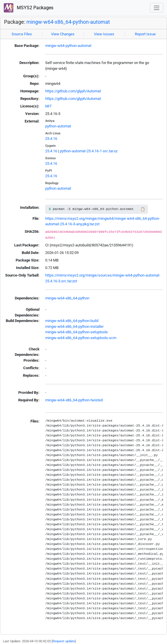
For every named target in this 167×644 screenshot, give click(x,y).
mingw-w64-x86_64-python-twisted (74, 400)
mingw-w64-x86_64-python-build (72, 321)
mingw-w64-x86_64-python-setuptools (77, 332)
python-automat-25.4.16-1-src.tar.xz (89, 151)
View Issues (104, 34)
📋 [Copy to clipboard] (143, 209)
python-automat (58, 126)
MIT (49, 106)
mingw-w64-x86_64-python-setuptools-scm (81, 338)
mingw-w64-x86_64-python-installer (74, 326)
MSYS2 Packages (29, 8)
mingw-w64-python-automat (68, 46)
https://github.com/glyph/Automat (73, 91)
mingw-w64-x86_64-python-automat (68, 22)
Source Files (22, 34)
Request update (64, 641)
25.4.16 (51, 139)
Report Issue (145, 34)
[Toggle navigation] (157, 8)
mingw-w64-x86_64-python (67, 298)
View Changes (63, 34)
